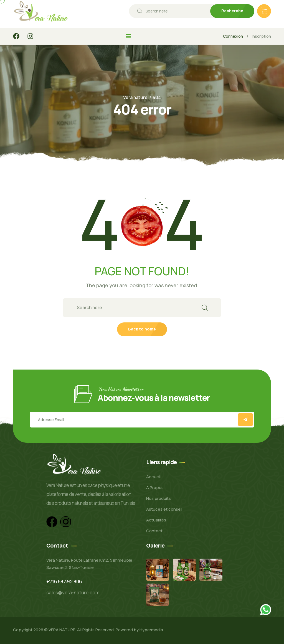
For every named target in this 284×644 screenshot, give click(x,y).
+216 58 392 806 (64, 581)
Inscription (261, 36)
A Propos (155, 488)
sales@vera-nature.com (73, 593)
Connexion (233, 36)
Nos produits (159, 498)
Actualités (156, 520)
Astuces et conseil (164, 509)
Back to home (142, 329)
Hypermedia (151, 630)
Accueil (153, 477)
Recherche (232, 11)
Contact (154, 531)
